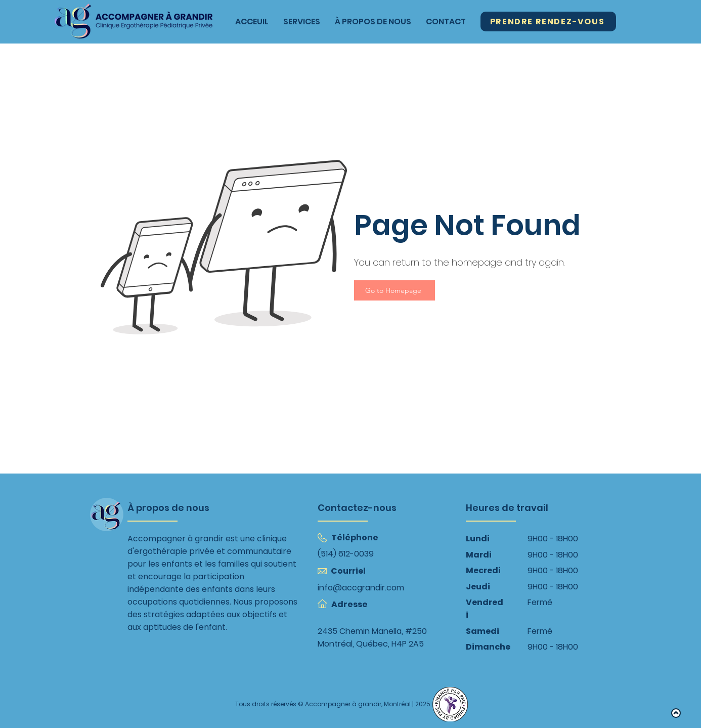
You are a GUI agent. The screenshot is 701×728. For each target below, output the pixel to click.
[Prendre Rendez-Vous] (548, 22)
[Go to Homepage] (395, 290)
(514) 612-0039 (346, 554)
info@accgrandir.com (361, 588)
